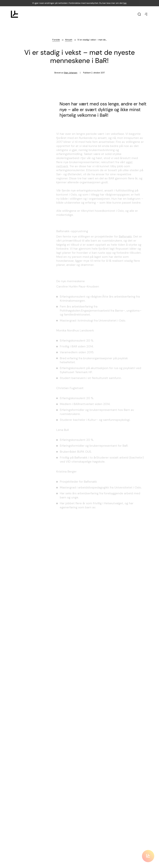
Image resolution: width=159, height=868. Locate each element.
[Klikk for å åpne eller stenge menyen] (146, 14)
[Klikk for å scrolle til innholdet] (148, 854)
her (125, 3)
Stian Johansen (71, 73)
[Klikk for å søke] (139, 14)
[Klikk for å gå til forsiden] (14, 14)
